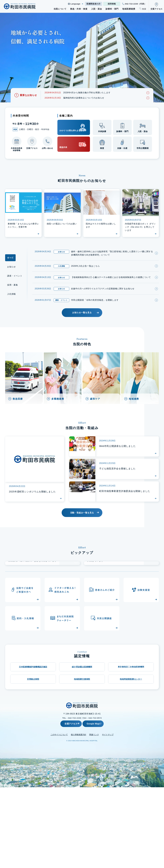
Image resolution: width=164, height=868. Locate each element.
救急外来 (66, 144)
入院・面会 (96, 9)
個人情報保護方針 (79, 815)
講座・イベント (15, 278)
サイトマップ (108, 815)
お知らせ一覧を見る (82, 316)
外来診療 (102, 132)
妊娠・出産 (122, 149)
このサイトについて (59, 815)
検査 (102, 149)
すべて (10, 260)
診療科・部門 (112, 9)
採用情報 (112, 4)
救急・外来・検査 (79, 9)
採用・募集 (13, 287)
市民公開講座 (143, 149)
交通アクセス (157, 9)
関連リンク (94, 815)
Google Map (99, 804)
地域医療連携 (129, 9)
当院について (60, 9)
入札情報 (11, 296)
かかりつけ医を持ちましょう (69, 127)
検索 (144, 9)
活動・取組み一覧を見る (82, 516)
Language (75, 4)
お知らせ (11, 269)
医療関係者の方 (94, 4)
